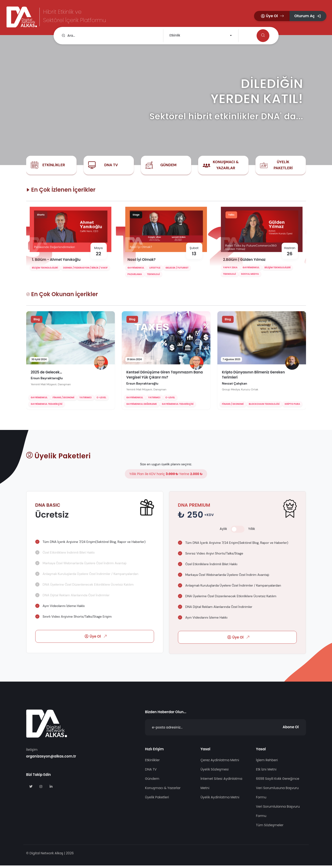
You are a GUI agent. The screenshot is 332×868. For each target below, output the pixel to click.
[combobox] (200, 36)
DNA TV (111, 165)
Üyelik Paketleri (283, 165)
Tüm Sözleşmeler (270, 828)
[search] (110, 36)
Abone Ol (291, 730)
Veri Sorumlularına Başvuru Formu (278, 814)
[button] (272, 16)
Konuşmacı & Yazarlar (226, 165)
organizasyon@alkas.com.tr (51, 759)
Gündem (168, 165)
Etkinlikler (54, 165)
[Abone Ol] (226, 730)
